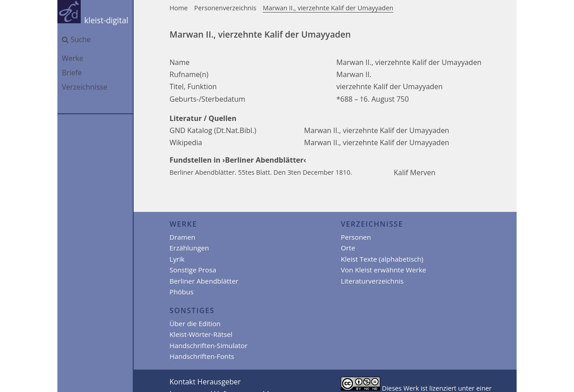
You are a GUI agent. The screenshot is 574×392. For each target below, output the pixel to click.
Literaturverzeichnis (372, 281)
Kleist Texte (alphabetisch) (382, 259)
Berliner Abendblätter (204, 281)
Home (179, 8)
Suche (76, 39)
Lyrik (177, 259)
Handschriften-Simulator (209, 345)
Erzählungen (189, 248)
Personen (356, 237)
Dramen (183, 237)
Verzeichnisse (85, 87)
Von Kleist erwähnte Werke (383, 270)
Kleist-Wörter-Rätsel (201, 334)
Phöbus (181, 292)
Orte (348, 248)
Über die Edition (195, 323)
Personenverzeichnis (225, 8)
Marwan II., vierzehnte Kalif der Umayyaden (328, 8)
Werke (73, 58)
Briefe (72, 73)
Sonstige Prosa (193, 270)
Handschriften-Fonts (202, 356)
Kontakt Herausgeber (205, 382)
